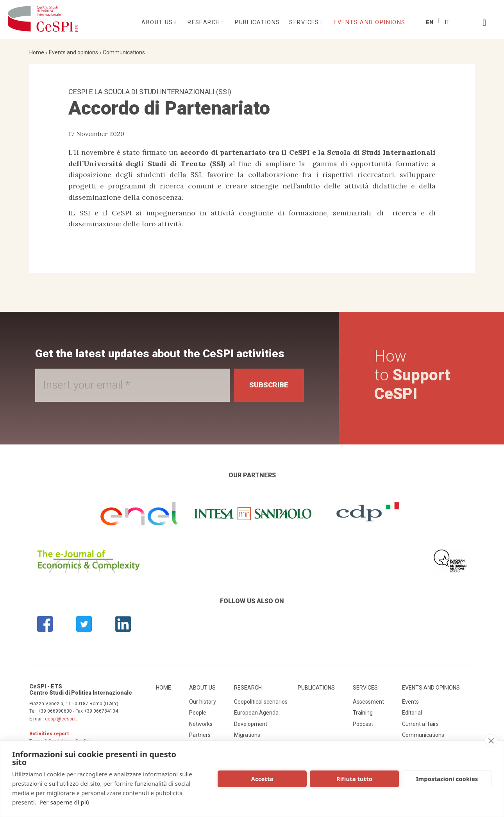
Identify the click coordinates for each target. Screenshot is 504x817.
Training (363, 713)
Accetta (262, 779)
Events (410, 702)
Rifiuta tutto (354, 779)
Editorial (412, 713)
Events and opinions (371, 22)
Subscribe (269, 385)
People (198, 713)
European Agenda (256, 713)
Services (305, 22)
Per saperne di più (64, 802)
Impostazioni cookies (447, 779)
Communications (124, 52)
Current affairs (420, 724)
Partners (200, 735)
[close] (491, 741)
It (447, 22)
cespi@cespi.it (61, 719)
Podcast (363, 724)
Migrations (247, 735)
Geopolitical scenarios (261, 702)
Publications (257, 22)
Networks (201, 724)
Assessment (368, 702)
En (430, 22)
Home (37, 52)
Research (205, 22)
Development (251, 724)
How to (412, 375)
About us (158, 22)
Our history (203, 702)
